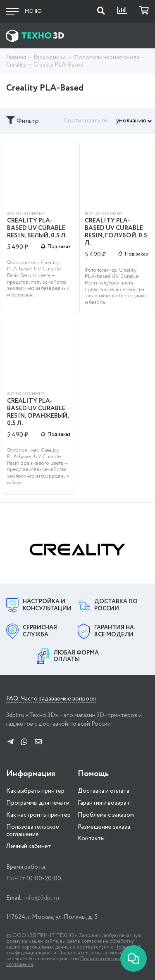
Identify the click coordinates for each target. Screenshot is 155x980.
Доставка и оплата (104, 791)
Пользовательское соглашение (33, 831)
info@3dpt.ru (42, 898)
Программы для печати (38, 803)
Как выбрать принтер (35, 791)
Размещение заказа (104, 827)
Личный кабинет (29, 846)
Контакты (91, 839)
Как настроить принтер (38, 815)
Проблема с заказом (106, 815)
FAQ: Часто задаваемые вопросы (51, 699)
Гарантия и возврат (104, 803)
